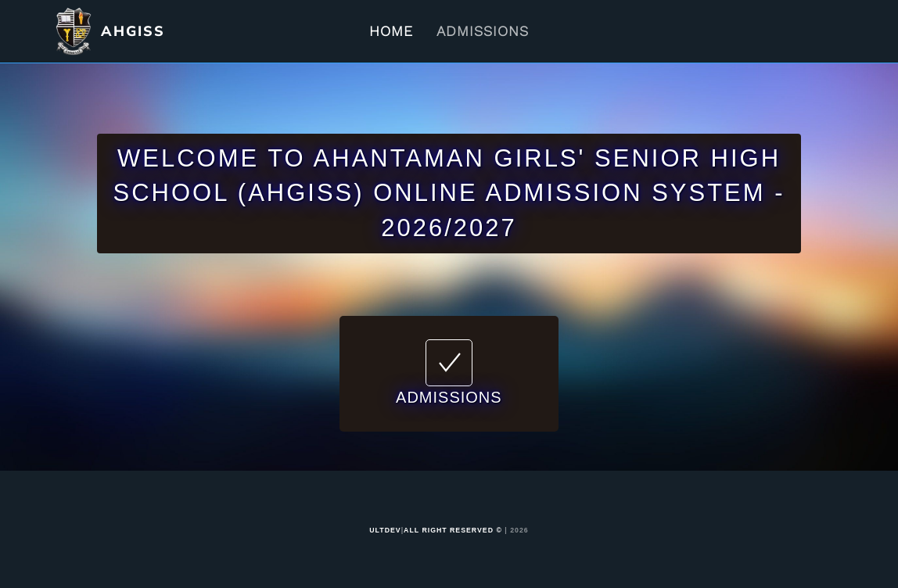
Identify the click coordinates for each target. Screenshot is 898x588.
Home (391, 31)
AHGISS (133, 31)
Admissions (483, 31)
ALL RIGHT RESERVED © (453, 530)
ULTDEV (385, 530)
